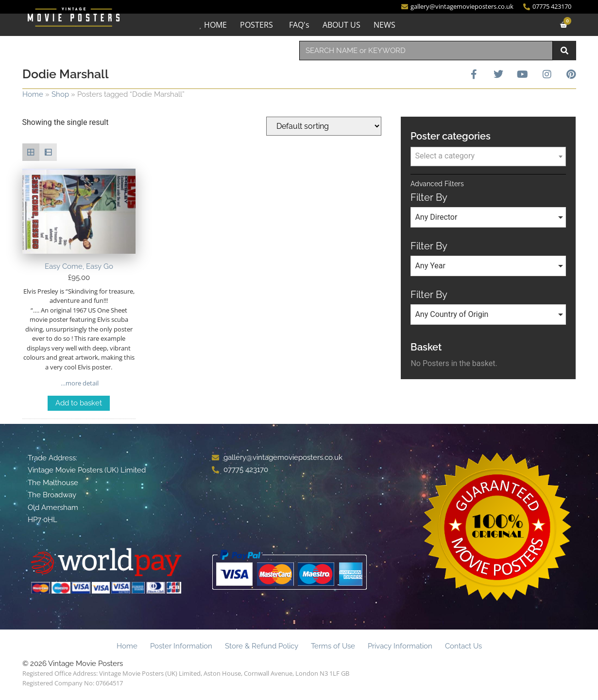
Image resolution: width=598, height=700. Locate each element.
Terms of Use (333, 646)
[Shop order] (324, 126)
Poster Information (181, 646)
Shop (60, 94)
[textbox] (488, 156)
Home (33, 94)
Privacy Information (400, 646)
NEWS (384, 25)
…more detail (79, 383)
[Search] (564, 51)
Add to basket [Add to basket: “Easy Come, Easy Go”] (79, 403)
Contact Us (463, 646)
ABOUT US (342, 25)
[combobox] (426, 51)
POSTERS (256, 25)
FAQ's (299, 25)
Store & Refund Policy (262, 646)
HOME (215, 25)
